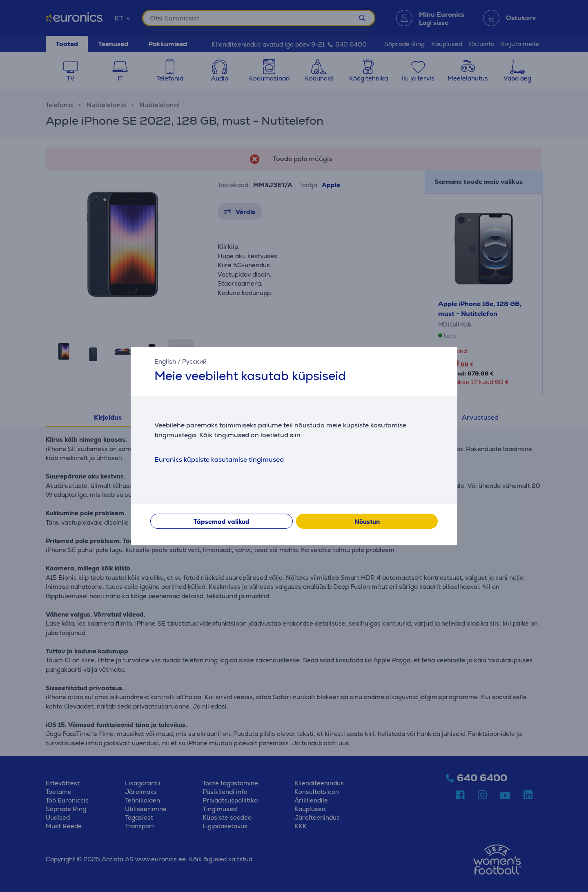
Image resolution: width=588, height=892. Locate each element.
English (165, 361)
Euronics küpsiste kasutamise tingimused (219, 459)
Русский (194, 361)
